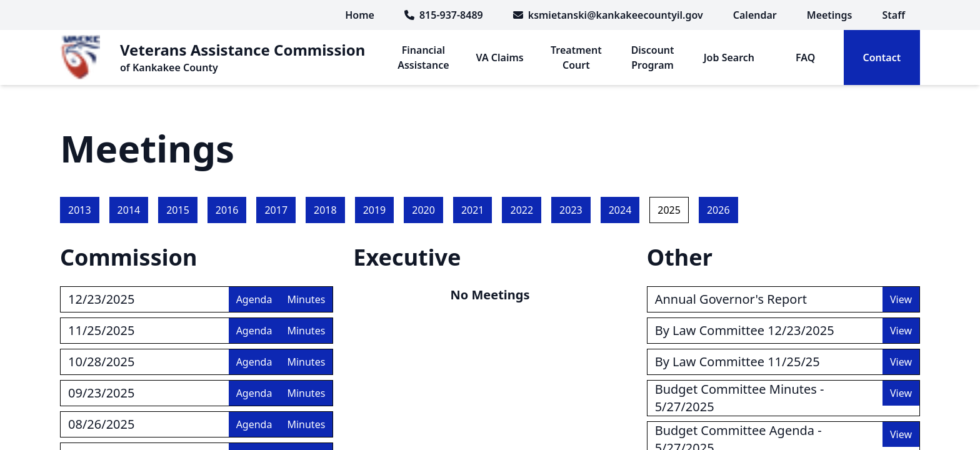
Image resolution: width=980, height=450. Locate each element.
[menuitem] (755, 15)
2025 (669, 210)
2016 (227, 210)
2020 (423, 210)
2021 (473, 210)
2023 (571, 210)
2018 (325, 210)
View (901, 299)
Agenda (254, 299)
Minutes (306, 299)
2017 (276, 210)
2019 (375, 210)
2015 (178, 210)
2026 (718, 210)
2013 (80, 210)
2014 (129, 210)
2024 (620, 210)
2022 (522, 210)
